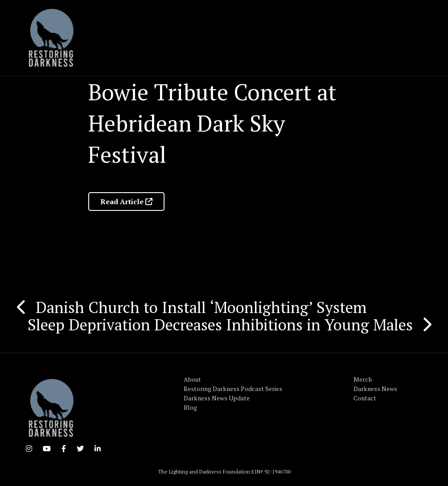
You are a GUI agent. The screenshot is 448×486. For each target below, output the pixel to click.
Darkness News (375, 389)
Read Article (126, 202)
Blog (190, 407)
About (192, 379)
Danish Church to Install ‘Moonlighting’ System (201, 307)
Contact (365, 398)
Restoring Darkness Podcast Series (233, 389)
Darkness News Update (217, 398)
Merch (363, 379)
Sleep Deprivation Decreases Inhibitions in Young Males (220, 325)
